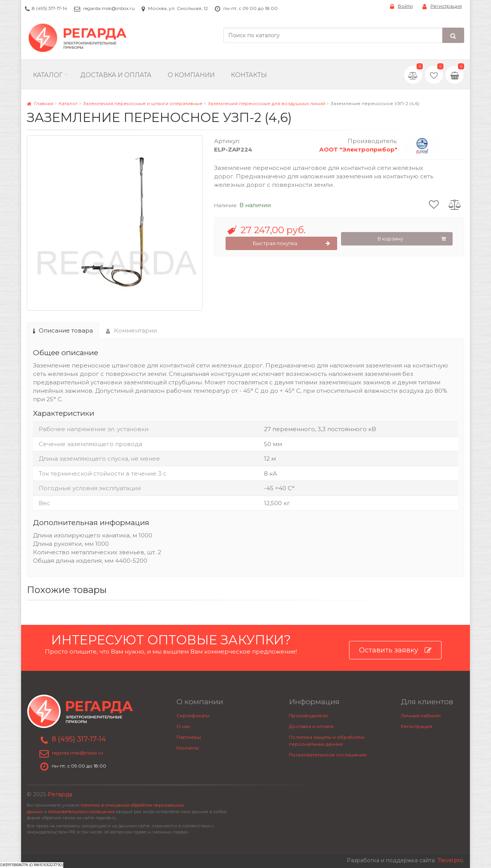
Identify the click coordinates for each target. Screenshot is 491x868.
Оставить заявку (395, 650)
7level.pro (450, 860)
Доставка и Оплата (116, 75)
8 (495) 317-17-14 (49, 8)
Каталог (48, 75)
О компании (191, 75)
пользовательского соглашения (81, 812)
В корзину (412, 239)
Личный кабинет (421, 716)
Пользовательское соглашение (328, 755)
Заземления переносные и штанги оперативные (143, 103)
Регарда (60, 794)
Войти (401, 6)
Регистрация (442, 6)
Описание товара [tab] (63, 330)
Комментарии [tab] (131, 330)
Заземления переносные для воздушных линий (267, 103)
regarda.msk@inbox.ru (109, 8)
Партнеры (189, 737)
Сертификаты (193, 716)
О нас (183, 726)
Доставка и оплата (311, 726)
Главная (40, 103)
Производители (308, 716)
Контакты (249, 75)
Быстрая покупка (292, 244)
